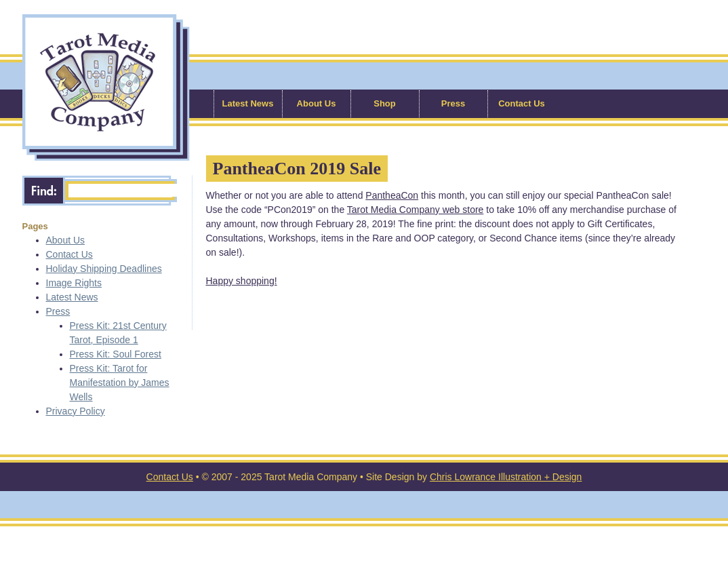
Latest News (248, 103)
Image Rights (74, 283)
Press (453, 103)
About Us (317, 103)
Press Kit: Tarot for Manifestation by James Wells (120, 383)
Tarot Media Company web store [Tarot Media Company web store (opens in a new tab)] (416, 210)
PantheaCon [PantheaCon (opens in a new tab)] (392, 195)
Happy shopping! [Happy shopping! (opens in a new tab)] (242, 281)
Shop (385, 103)
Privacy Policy (76, 411)
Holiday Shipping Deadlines (104, 269)
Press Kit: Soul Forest (116, 354)
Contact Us (522, 103)
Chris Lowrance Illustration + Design (506, 477)
